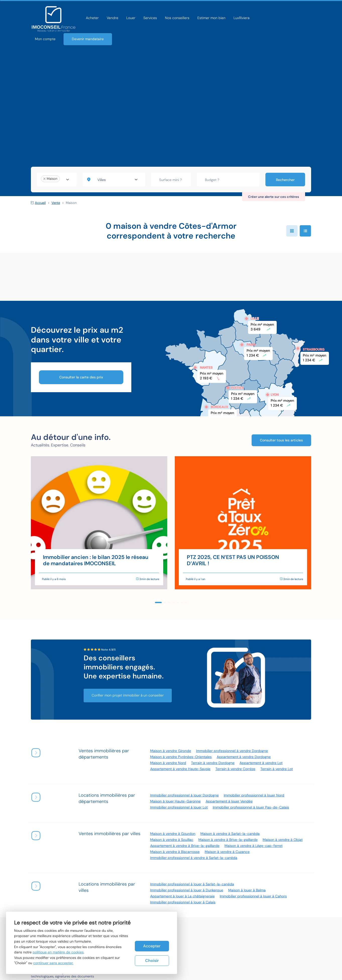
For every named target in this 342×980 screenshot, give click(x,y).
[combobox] (57, 179)
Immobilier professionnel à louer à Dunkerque (187, 890)
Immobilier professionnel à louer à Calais (183, 902)
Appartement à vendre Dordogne (244, 757)
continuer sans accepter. (53, 963)
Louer (131, 18)
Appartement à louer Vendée (229, 801)
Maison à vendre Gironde (171, 751)
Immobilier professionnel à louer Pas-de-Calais (251, 807)
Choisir (152, 961)
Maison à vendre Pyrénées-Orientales (181, 757)
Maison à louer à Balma (247, 890)
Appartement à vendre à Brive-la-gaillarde (185, 846)
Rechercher (285, 180)
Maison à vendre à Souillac (172, 840)
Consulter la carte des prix (81, 377)
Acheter (92, 18)
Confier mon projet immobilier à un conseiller (128, 695)
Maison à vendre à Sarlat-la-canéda (230, 834)
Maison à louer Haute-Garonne (175, 801)
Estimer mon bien (211, 18)
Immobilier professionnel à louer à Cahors (253, 896)
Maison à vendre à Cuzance (227, 852)
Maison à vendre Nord (168, 763)
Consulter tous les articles (281, 440)
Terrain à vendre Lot (277, 769)
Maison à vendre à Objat (283, 840)
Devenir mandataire (88, 39)
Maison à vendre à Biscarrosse (175, 852)
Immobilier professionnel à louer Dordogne (184, 795)
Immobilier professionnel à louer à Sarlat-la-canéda (192, 884)
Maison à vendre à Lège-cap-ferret (253, 846)
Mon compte (45, 39)
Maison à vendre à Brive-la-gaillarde (228, 840)
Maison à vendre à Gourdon (173, 834)
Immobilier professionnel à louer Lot (179, 807)
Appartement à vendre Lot (261, 763)
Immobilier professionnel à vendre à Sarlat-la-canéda (194, 858)
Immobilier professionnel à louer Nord (254, 795)
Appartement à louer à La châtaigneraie (182, 896)
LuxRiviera (241, 18)
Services (150, 18)
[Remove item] (44, 179)
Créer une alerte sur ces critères (274, 197)
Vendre (112, 18)
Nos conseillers (177, 18)
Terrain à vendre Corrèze (235, 769)
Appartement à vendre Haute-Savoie (180, 769)
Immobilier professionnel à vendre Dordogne (232, 751)
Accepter (152, 946)
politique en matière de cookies (58, 952)
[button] (158, 602)
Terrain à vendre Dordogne (213, 763)
